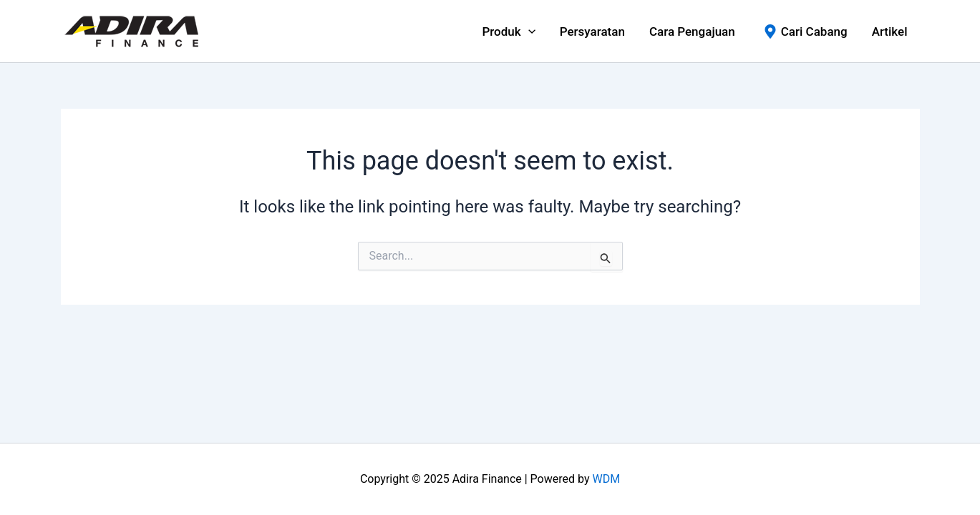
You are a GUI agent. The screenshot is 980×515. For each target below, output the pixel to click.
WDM (606, 479)
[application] (528, 31)
